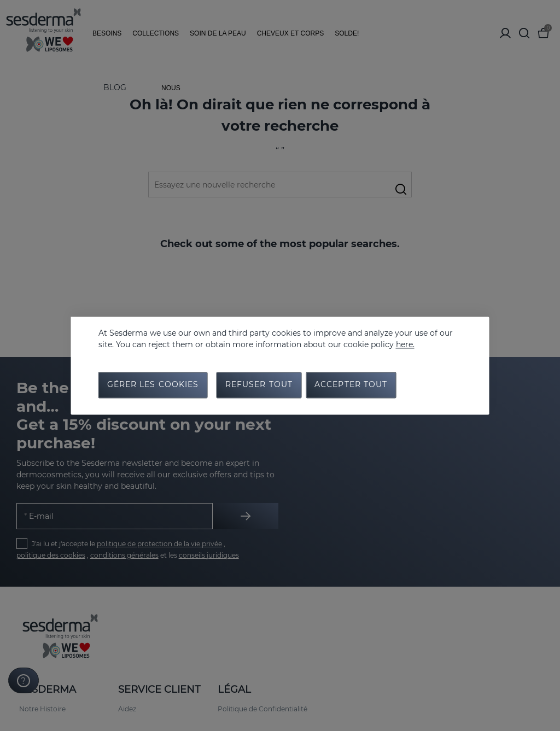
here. (405, 344)
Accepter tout (351, 385)
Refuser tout (259, 385)
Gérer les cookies (153, 385)
